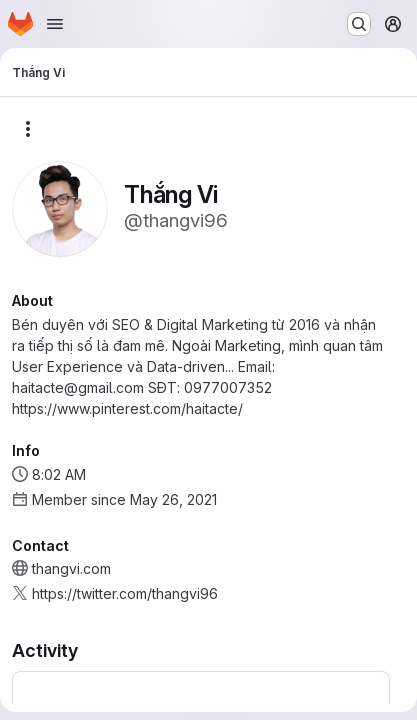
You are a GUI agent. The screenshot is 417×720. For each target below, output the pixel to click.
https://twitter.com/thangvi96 (125, 593)
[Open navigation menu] (55, 24)
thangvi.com (71, 568)
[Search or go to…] (359, 24)
